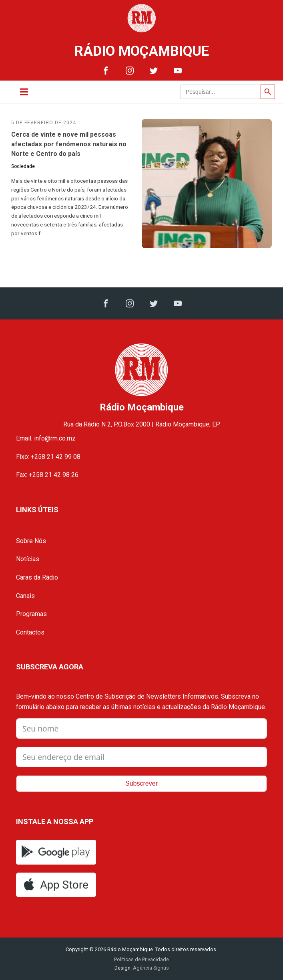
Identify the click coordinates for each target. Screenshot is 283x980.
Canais (25, 596)
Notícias (28, 559)
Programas (31, 614)
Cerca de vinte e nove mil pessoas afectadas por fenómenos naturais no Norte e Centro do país (69, 144)
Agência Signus (150, 968)
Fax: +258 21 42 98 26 (47, 475)
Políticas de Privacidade (141, 959)
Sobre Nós (31, 541)
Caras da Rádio (37, 577)
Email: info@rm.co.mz (46, 438)
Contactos (30, 632)
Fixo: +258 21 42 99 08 (48, 457)
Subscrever (141, 783)
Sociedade (23, 166)
